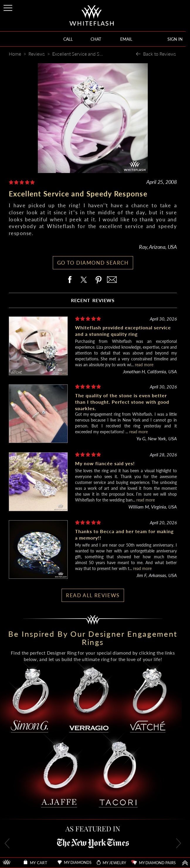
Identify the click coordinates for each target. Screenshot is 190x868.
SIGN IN (175, 39)
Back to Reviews (160, 54)
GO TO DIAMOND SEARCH (93, 263)
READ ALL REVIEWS (93, 595)
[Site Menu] (9, 7)
